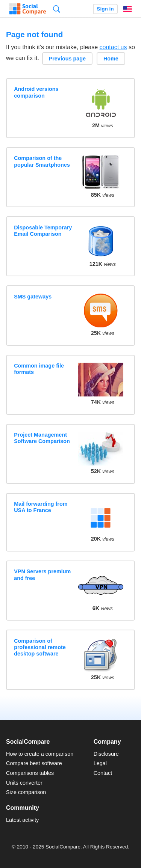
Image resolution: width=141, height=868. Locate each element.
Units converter (24, 783)
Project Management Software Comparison (42, 438)
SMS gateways (33, 297)
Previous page (67, 59)
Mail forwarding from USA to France (41, 507)
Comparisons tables (30, 773)
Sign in (105, 9)
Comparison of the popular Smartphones (42, 161)
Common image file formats (39, 369)
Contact (103, 773)
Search (57, 9)
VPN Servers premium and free (42, 575)
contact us (113, 47)
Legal (100, 763)
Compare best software (34, 763)
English (127, 9)
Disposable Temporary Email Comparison (43, 231)
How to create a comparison (40, 754)
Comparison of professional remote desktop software (40, 647)
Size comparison (26, 792)
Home (111, 59)
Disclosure (106, 754)
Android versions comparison (36, 92)
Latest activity (22, 820)
